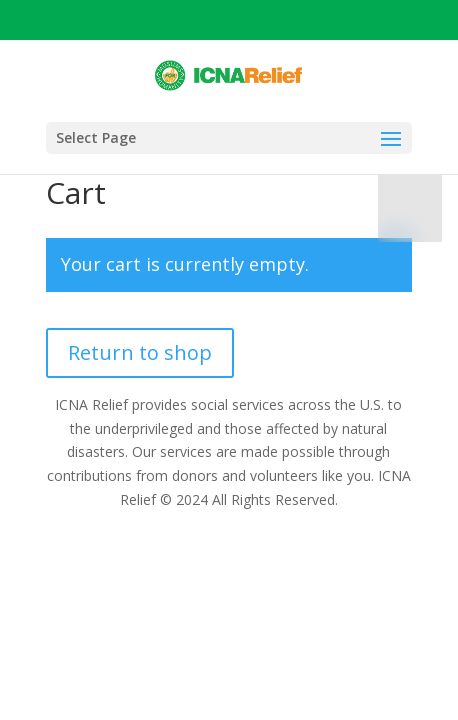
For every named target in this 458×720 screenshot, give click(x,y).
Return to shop (140, 352)
